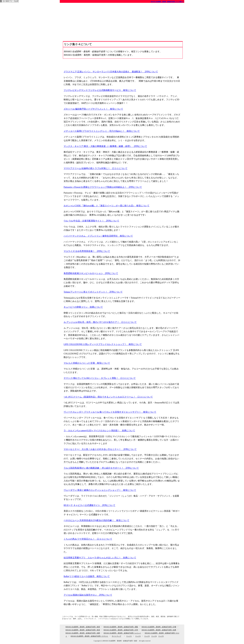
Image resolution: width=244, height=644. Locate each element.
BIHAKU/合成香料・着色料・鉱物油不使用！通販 (121, 627)
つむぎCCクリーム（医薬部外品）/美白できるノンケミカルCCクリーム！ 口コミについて (108, 397)
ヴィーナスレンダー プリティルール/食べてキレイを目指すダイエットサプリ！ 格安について (110, 412)
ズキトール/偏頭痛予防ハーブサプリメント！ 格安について (93, 109)
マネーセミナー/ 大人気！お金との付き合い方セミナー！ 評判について (100, 449)
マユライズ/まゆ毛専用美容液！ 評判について (87, 251)
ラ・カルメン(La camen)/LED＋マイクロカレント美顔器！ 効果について (99, 431)
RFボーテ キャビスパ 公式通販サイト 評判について (89, 505)
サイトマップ (116, 636)
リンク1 (129, 636)
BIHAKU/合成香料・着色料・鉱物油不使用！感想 (83, 633)
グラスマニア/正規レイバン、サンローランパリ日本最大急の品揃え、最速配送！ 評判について (111, 72)
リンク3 (147, 636)
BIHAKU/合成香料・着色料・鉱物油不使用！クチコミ (89, 636)
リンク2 (138, 636)
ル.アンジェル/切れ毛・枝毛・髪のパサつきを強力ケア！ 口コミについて (100, 322)
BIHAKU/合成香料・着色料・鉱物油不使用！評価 (159, 627)
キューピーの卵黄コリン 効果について (83, 307)
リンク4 (154, 636)
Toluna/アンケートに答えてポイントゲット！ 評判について (93, 292)
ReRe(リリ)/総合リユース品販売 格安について (87, 576)
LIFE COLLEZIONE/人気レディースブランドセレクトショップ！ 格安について (103, 344)
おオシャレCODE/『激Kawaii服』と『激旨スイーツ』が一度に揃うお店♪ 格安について (107, 206)
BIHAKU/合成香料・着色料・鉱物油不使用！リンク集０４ (167, 2)
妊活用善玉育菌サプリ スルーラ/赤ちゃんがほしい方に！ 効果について (100, 558)
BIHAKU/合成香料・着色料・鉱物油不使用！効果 (159, 630)
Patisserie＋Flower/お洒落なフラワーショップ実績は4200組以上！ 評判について (103, 187)
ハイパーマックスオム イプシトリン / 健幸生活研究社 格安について (98, 236)
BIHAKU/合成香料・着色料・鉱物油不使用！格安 (83, 630)
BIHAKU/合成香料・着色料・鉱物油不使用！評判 (121, 630)
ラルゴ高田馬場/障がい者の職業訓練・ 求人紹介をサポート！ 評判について (101, 468)
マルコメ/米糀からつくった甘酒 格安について (87, 363)
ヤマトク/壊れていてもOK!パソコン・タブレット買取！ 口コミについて (100, 378)
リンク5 (161, 636)
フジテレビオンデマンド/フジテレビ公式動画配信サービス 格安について (100, 90)
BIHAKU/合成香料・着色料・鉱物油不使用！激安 (83, 627)
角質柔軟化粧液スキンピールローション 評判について (91, 273)
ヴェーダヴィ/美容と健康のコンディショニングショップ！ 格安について (100, 490)
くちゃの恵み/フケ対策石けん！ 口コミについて (88, 539)
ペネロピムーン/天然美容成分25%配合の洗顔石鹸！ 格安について (96, 520)
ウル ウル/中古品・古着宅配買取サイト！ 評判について (91, 221)
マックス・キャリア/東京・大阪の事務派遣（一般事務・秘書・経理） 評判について (105, 146)
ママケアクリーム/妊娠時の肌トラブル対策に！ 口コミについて (96, 168)
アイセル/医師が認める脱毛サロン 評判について (88, 595)
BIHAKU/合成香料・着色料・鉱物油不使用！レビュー (122, 633)
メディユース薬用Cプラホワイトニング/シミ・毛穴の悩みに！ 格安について (102, 131)
